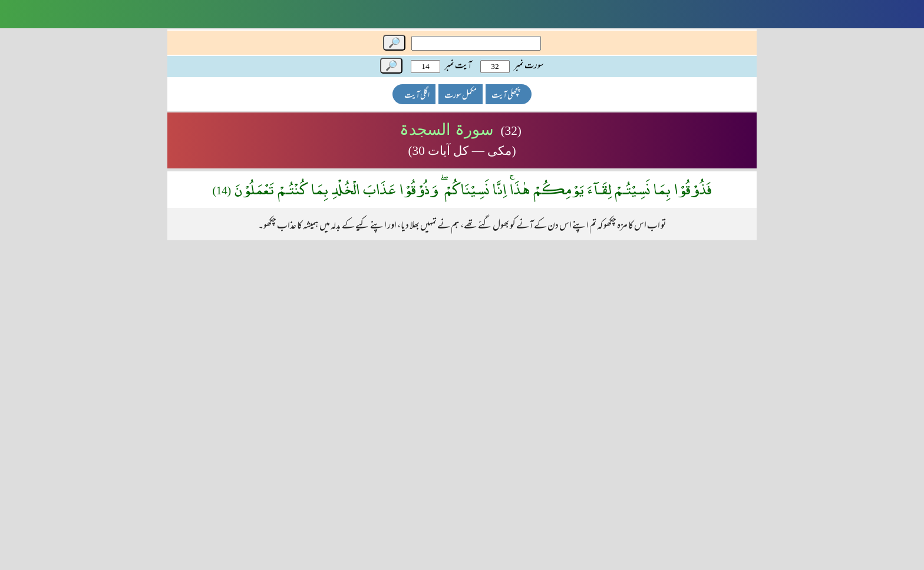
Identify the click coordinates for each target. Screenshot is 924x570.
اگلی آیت (417, 96)
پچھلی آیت (506, 96)
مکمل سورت (461, 96)
